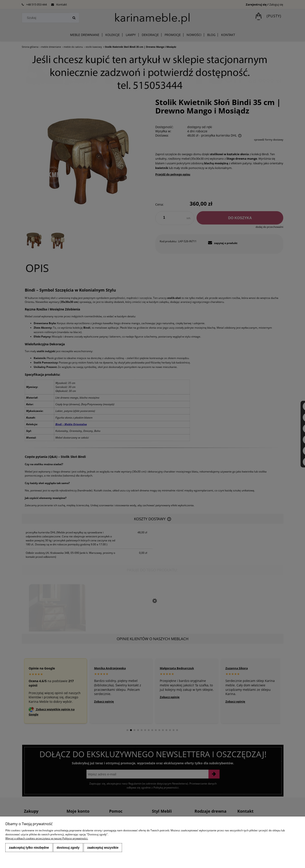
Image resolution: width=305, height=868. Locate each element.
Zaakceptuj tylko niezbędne (29, 848)
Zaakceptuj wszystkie (103, 848)
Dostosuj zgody (68, 848)
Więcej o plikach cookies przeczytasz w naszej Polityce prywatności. (47, 838)
